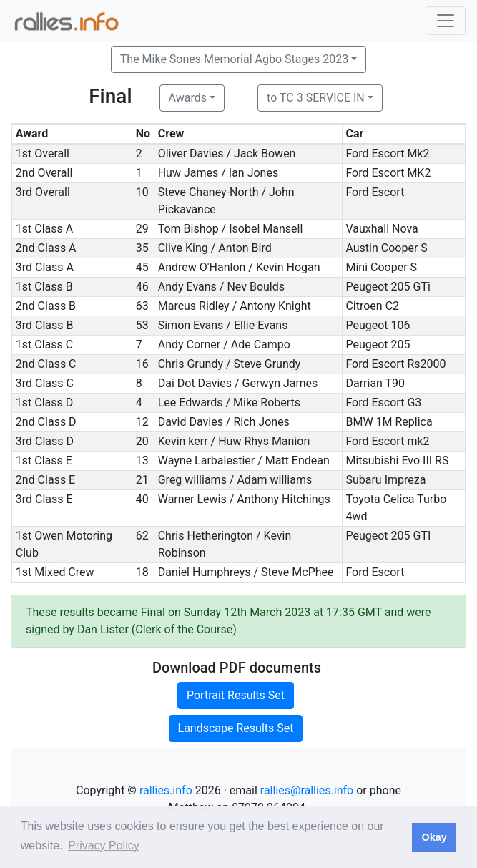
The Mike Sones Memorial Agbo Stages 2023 (234, 59)
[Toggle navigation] (446, 21)
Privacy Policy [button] (104, 845)
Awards (188, 98)
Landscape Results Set (236, 728)
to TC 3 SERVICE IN (316, 98)
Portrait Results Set (236, 695)
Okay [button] (434, 837)
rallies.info (166, 790)
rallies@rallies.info (307, 790)
